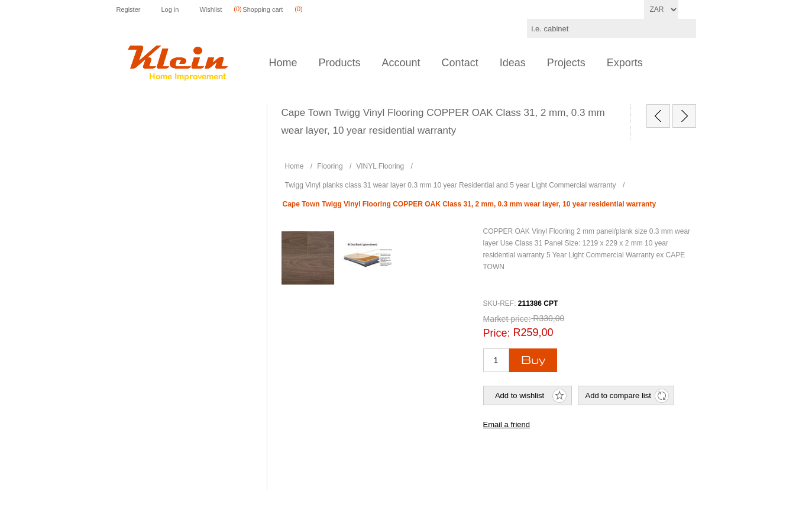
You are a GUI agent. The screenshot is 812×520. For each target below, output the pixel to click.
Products (340, 63)
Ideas (513, 63)
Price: (497, 333)
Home (283, 63)
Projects (566, 63)
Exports (625, 63)
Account (401, 63)
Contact (460, 63)
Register (129, 9)
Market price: (507, 319)
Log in (170, 9)
